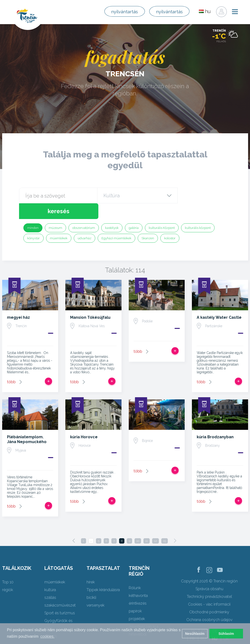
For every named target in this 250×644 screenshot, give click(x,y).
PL (226, 615)
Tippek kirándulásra (103, 574)
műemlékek (59, 223)
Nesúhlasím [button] (195, 634)
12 (155, 525)
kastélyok (112, 212)
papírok (135, 595)
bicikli (91, 582)
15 (165, 525)
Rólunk (135, 572)
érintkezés (138, 588)
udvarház (84, 223)
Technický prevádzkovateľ (209, 581)
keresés (204, 195)
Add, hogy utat (48, 366)
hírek (91, 566)
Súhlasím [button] (226, 634)
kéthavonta (138, 580)
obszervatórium (84, 212)
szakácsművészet (60, 590)
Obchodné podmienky (209, 596)
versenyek (95, 590)
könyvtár (34, 223)
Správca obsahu (209, 573)
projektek (137, 603)
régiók (8, 574)
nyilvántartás (120, 12)
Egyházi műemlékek (116, 223)
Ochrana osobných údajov (209, 604)
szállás (50, 582)
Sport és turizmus (60, 597)
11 (147, 525)
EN (204, 615)
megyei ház (18, 302)
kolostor (170, 223)
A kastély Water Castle (219, 302)
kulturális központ (198, 212)
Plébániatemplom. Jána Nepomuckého (27, 424)
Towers (51, 620)
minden (33, 212)
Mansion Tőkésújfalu (90, 302)
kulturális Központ (162, 212)
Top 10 (8, 566)
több (11, 366)
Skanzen (148, 223)
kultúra (50, 574)
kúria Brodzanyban (215, 421)
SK (193, 615)
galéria (134, 212)
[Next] (175, 525)
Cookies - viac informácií (209, 589)
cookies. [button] (47, 636)
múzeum (55, 212)
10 (138, 525)
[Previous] (74, 525)
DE (215, 615)
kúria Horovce (84, 421)
